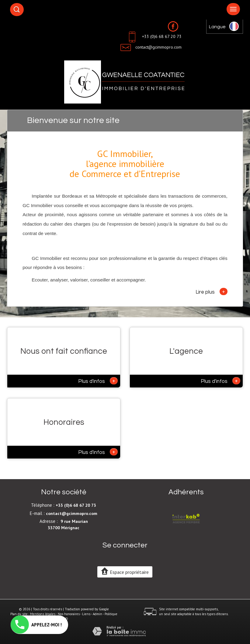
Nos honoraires (69, 614)
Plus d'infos (98, 381)
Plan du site (19, 614)
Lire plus (212, 291)
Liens (86, 614)
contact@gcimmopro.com (158, 47)
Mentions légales (43, 614)
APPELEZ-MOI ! (36, 625)
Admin (97, 614)
